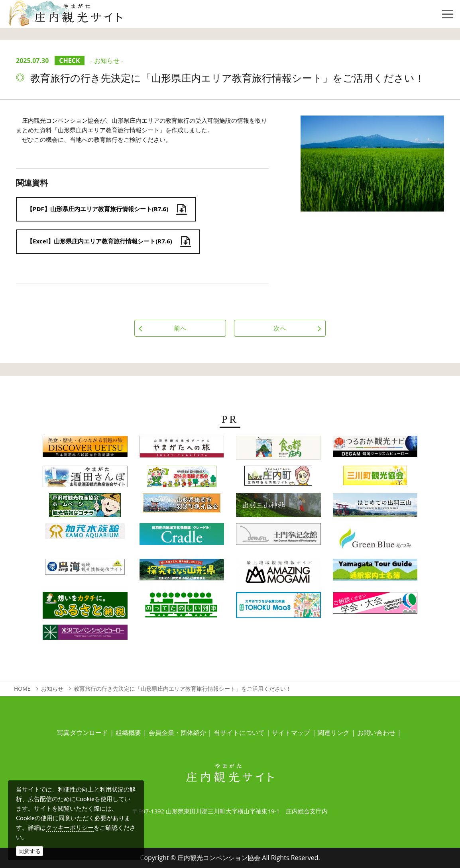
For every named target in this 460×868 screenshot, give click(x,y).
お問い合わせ (376, 733)
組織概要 (128, 733)
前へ (180, 328)
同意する (29, 851)
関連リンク (334, 733)
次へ (280, 328)
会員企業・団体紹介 (177, 733)
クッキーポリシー (70, 827)
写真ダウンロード (83, 733)
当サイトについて (239, 733)
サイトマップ (291, 733)
